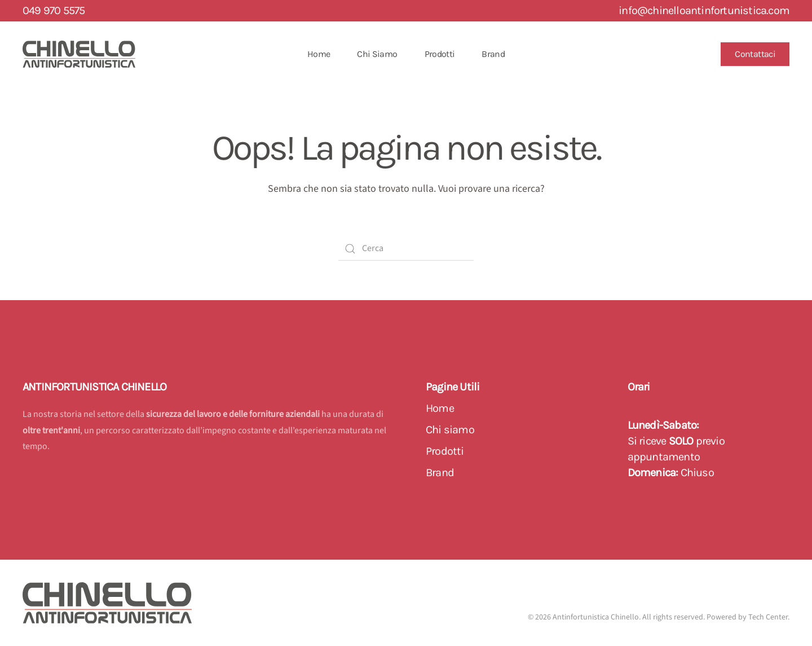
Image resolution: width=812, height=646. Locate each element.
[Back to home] (79, 54)
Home (319, 54)
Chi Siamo (377, 54)
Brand (493, 54)
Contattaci (755, 54)
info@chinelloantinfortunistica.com (704, 10)
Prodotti (440, 54)
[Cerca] (406, 249)
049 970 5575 (54, 10)
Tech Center (768, 617)
